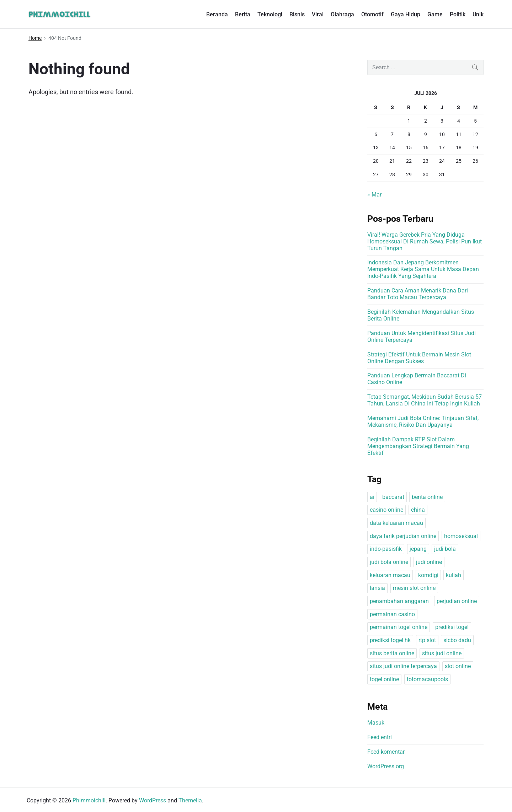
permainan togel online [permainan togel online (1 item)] (399, 627)
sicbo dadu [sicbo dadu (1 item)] (457, 640)
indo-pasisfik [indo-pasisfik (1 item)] (386, 549)
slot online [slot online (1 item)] (458, 666)
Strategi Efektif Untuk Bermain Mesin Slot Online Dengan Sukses (419, 358)
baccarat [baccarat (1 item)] (393, 497)
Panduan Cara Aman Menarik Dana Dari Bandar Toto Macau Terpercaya (418, 294)
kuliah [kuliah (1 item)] (454, 575)
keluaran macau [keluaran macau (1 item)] (390, 575)
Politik (458, 14)
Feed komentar (386, 752)
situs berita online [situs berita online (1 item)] (392, 653)
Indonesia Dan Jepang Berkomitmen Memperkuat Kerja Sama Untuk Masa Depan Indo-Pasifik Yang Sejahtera (423, 269)
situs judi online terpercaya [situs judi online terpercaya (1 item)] (403, 666)
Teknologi (270, 14)
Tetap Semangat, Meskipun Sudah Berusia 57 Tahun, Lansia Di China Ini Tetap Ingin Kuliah (425, 400)
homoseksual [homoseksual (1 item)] (461, 536)
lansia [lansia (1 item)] (377, 588)
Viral (318, 14)
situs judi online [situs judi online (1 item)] (442, 653)
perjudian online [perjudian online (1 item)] (457, 601)
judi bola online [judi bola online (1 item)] (389, 562)
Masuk (376, 723)
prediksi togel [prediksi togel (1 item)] (452, 627)
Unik (478, 14)
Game (435, 14)
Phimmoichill (89, 800)
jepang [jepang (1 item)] (418, 549)
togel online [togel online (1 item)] (384, 679)
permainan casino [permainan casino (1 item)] (392, 614)
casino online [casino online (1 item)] (386, 510)
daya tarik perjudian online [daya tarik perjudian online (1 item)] (403, 536)
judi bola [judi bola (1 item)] (445, 549)
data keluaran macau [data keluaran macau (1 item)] (396, 523)
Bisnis (297, 14)
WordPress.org (386, 766)
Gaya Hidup (406, 14)
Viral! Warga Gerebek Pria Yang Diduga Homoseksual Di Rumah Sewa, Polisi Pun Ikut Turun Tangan (425, 241)
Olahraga (342, 14)
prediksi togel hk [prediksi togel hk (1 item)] (390, 640)
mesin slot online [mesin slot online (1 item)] (414, 588)
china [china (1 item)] (418, 510)
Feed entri (380, 737)
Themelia (190, 800)
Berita (243, 14)
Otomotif (372, 14)
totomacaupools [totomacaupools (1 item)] (427, 679)
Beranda (217, 14)
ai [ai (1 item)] (372, 497)
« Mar (374, 195)
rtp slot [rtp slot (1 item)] (427, 640)
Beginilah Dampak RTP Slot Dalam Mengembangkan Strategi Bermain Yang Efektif (418, 446)
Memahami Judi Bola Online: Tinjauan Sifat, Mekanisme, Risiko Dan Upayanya (423, 421)
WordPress (153, 800)
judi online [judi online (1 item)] (429, 562)
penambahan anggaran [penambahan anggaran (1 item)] (399, 601)
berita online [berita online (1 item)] (427, 497)
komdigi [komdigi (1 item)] (428, 575)
